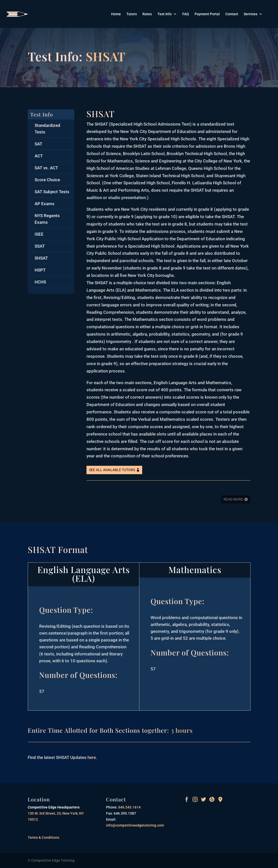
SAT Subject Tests (52, 192)
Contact (232, 14)
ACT (39, 156)
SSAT (40, 246)
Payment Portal (207, 14)
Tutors (132, 14)
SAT (38, 144)
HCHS (40, 282)
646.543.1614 (129, 807)
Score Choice (47, 180)
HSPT (40, 270)
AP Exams (45, 204)
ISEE (39, 234)
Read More (233, 503)
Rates (147, 14)
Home (116, 14)
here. (92, 757)
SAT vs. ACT (46, 168)
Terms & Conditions (43, 837)
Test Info (165, 14)
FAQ (186, 14)
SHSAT (41, 258)
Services (251, 14)
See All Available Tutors (112, 470)
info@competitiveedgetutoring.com (135, 825)
